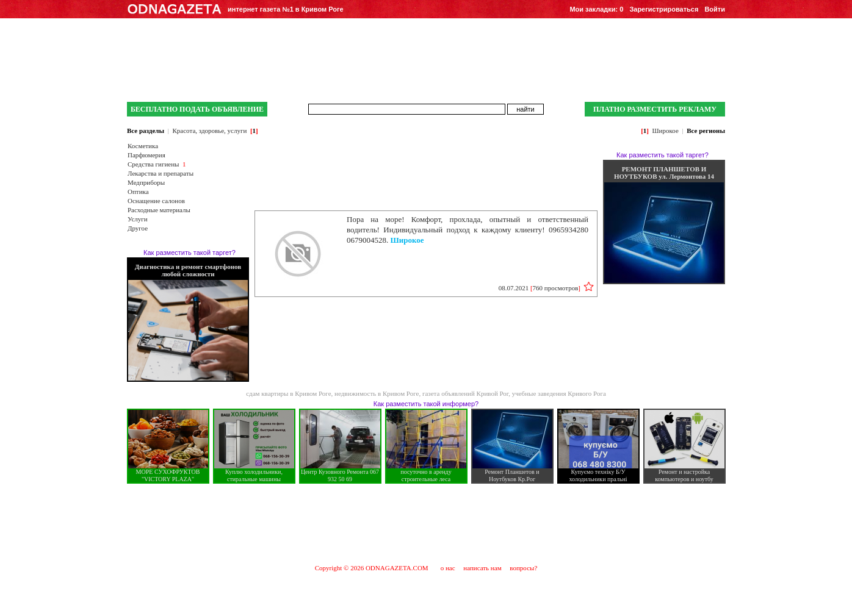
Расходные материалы (159, 210)
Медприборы (146, 182)
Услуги (138, 219)
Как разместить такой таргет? (190, 252)
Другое (138, 228)
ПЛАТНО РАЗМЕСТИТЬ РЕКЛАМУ (655, 109)
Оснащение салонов (156, 201)
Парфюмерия (146, 155)
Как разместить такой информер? (426, 404)
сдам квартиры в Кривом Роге (288, 393)
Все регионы (706, 131)
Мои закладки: (596, 9)
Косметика (143, 146)
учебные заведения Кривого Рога (559, 393)
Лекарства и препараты (161, 173)
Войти (715, 9)
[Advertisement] (426, 523)
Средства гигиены (153, 164)
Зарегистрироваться (664, 9)
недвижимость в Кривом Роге (377, 393)
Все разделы (146, 131)
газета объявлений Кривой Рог (465, 393)
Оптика (138, 192)
